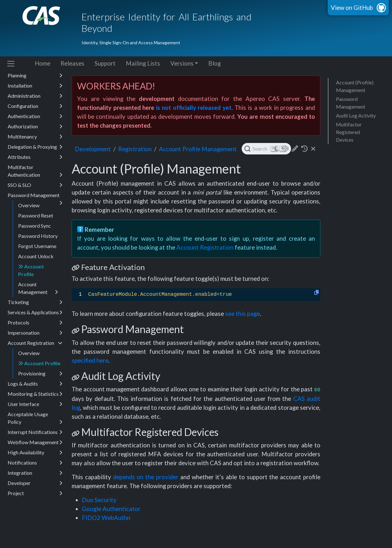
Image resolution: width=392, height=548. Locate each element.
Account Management (38, 288)
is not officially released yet (194, 108)
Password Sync (35, 226)
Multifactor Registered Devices (349, 132)
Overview (29, 205)
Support (105, 63)
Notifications (35, 463)
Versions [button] (182, 63)
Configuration (35, 106)
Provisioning (40, 374)
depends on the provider (146, 477)
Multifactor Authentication (35, 171)
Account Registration (35, 343)
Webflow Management (35, 442)
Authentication (35, 116)
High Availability (35, 452)
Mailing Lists (143, 63)
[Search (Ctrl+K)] (266, 149)
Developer (35, 483)
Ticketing (35, 302)
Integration (35, 473)
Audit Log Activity (356, 115)
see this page (242, 314)
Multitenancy (35, 137)
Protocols (35, 323)
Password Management (35, 196)
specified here (90, 360)
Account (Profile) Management (355, 86)
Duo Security (99, 500)
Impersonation (35, 333)
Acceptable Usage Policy (35, 418)
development (93, 149)
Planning (35, 75)
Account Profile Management (198, 149)
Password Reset (36, 215)
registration (135, 149)
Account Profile (31, 270)
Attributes (35, 157)
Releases (72, 63)
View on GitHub (352, 8)
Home (43, 63)
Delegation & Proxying (35, 147)
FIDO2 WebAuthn (106, 518)
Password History (38, 236)
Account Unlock (36, 256)
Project (35, 493)
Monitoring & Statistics (35, 394)
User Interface (35, 404)
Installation (35, 86)
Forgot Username (37, 246)
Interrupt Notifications (35, 432)
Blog (214, 63)
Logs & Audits (35, 384)
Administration (35, 96)
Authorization (35, 126)
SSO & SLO (35, 185)
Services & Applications (35, 312)
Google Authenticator (111, 509)
